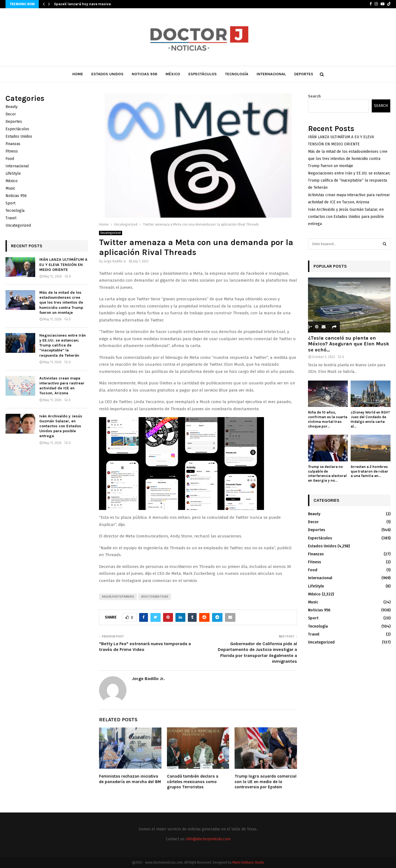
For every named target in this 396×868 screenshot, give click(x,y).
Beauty (12, 107)
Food (10, 159)
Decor (11, 114)
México (173, 74)
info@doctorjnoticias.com (208, 839)
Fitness (12, 151)
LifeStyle (13, 174)
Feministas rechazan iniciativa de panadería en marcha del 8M (130, 779)
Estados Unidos (107, 74)
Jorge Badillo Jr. (115, 261)
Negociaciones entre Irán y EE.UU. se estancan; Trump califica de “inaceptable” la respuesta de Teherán (63, 345)
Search (314, 96)
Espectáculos (203, 74)
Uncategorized (111, 233)
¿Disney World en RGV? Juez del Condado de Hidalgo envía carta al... (370, 419)
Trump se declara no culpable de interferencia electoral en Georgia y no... (327, 474)
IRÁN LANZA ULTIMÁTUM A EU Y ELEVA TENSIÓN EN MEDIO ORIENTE (63, 264)
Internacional (271, 74)
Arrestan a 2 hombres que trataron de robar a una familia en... (369, 471)
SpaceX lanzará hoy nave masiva (82, 4)
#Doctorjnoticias (155, 597)
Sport (10, 203)
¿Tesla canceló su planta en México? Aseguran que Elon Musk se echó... (349, 344)
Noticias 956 (145, 74)
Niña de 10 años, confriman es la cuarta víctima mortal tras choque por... (328, 419)
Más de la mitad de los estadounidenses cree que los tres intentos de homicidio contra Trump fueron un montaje (61, 303)
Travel (11, 218)
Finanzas (13, 144)
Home (78, 74)
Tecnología (237, 74)
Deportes (304, 74)
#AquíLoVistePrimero (118, 597)
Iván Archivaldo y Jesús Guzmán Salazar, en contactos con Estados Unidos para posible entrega (61, 426)
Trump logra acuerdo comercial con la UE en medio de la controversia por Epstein (266, 782)
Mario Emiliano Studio (248, 863)
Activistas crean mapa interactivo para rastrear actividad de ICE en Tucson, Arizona (62, 386)
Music (10, 188)
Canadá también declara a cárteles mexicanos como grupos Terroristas (193, 782)
